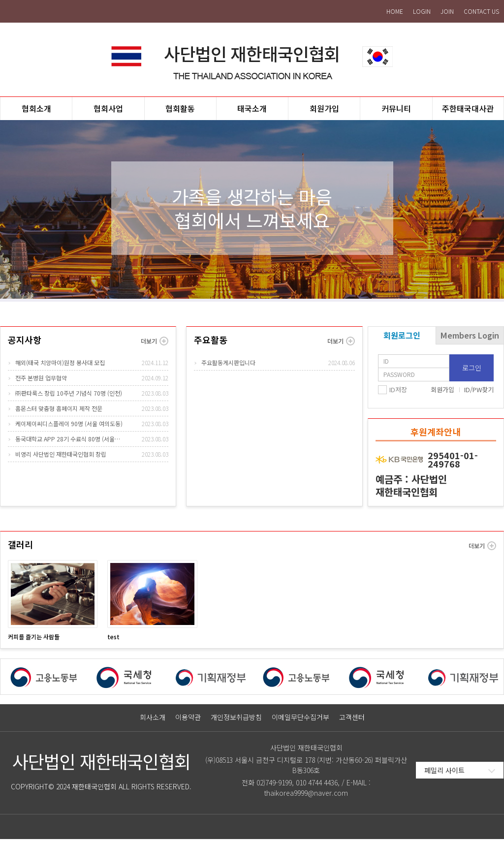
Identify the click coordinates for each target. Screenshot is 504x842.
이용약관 (188, 720)
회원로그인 (402, 338)
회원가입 (442, 392)
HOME (395, 11)
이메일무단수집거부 (300, 720)
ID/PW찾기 (479, 392)
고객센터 (352, 720)
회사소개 (153, 720)
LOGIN (422, 11)
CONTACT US (481, 11)
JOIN (447, 11)
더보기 (155, 344)
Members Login (470, 338)
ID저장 (398, 393)
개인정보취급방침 (236, 720)
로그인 (472, 371)
